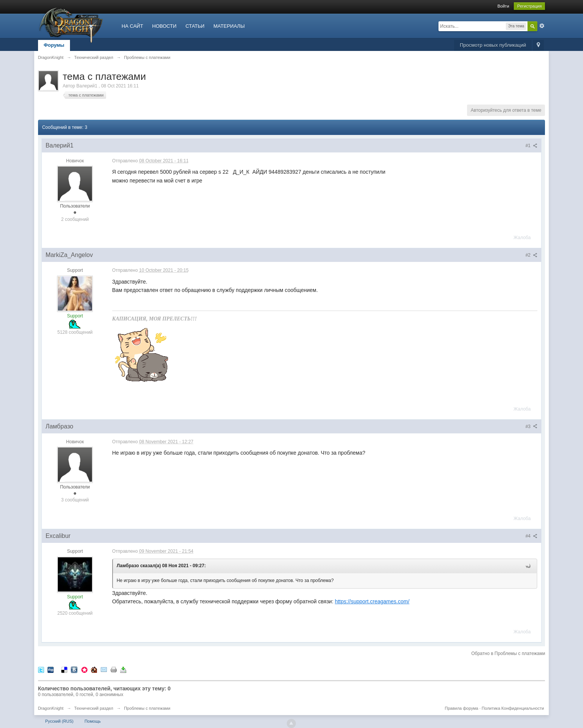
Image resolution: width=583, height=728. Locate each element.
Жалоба (522, 238)
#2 (532, 255)
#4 (532, 536)
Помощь (93, 721)
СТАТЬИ (195, 26)
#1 (532, 146)
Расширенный (542, 26)
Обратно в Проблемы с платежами (508, 653)
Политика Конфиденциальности (513, 708)
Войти (503, 6)
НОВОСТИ (164, 26)
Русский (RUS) (59, 721)
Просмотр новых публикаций (493, 45)
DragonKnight (51, 708)
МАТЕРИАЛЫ (229, 26)
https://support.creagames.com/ (372, 601)
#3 (532, 427)
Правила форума (462, 708)
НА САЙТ (133, 26)
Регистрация (529, 6)
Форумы (54, 45)
